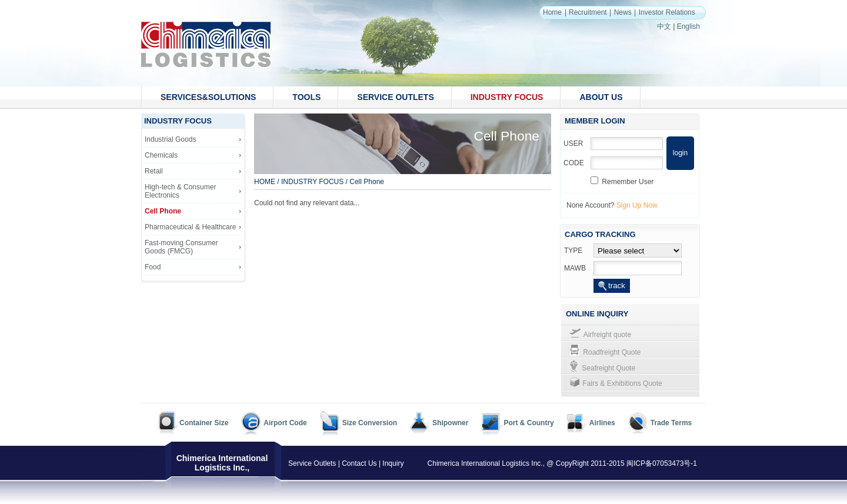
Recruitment (588, 12)
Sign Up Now (637, 205)
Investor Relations (667, 12)
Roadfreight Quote (612, 352)
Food (153, 267)
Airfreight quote (607, 335)
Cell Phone (163, 211)
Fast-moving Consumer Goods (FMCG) (181, 247)
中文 (664, 26)
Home (552, 12)
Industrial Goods (170, 139)
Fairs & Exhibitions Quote (622, 383)
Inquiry (393, 463)
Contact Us (359, 463)
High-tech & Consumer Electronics (180, 191)
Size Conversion (370, 423)
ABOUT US (601, 97)
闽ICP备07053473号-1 (662, 463)
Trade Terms (671, 423)
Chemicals (161, 155)
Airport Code (285, 423)
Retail (154, 171)
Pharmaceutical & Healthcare (190, 227)
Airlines (602, 423)
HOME (265, 182)
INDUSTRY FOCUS (507, 97)
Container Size (204, 423)
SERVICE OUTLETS (395, 97)
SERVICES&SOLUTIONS (208, 97)
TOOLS (306, 97)
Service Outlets (312, 463)
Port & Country (528, 423)
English (688, 26)
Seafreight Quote (608, 368)
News (623, 12)
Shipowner (450, 423)
